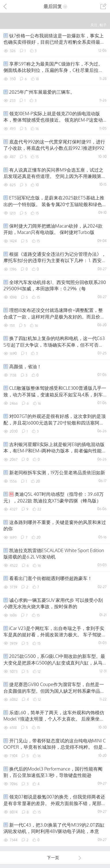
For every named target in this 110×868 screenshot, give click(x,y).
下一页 (64, 858)
